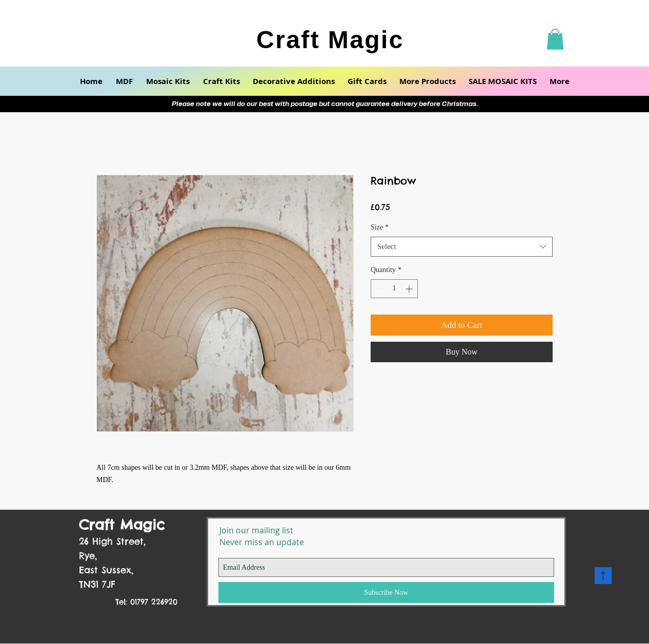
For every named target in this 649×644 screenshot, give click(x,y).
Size (380, 227)
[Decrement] (379, 289)
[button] (555, 39)
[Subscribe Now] (386, 593)
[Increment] (410, 289)
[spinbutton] (394, 289)
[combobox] (462, 247)
